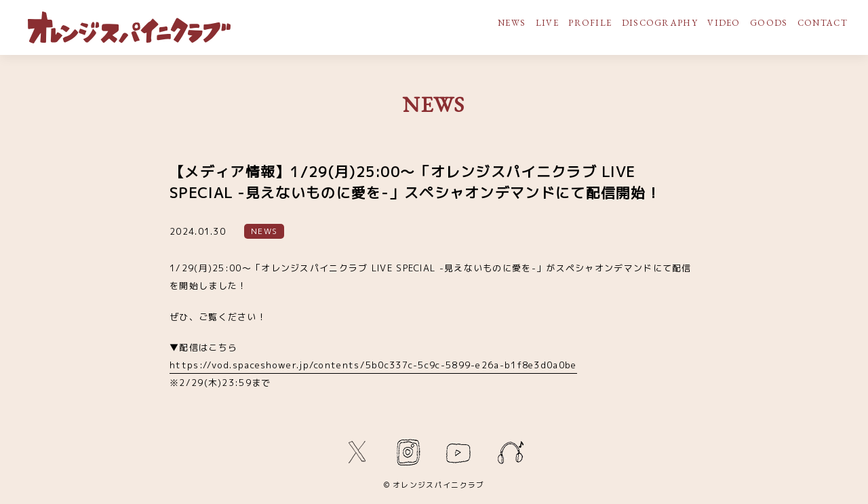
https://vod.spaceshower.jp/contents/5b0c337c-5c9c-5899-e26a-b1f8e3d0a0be (373, 365)
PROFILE (590, 23)
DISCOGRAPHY (660, 23)
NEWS (512, 23)
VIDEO (724, 23)
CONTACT (823, 23)
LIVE (547, 23)
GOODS (769, 23)
